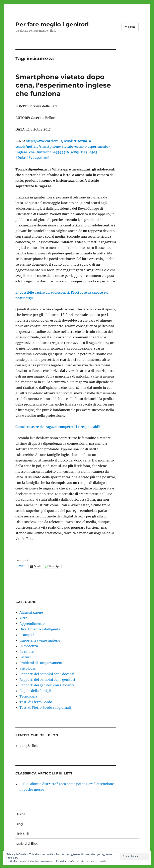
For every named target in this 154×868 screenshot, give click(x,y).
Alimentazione (31, 612)
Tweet (22, 566)
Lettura (25, 657)
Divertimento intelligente (40, 629)
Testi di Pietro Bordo (36, 702)
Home (20, 814)
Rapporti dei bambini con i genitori (47, 680)
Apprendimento (32, 624)
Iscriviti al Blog (27, 844)
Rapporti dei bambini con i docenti (47, 674)
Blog (19, 824)
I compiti (27, 635)
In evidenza (29, 646)
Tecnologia (28, 696)
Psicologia (27, 668)
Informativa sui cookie (93, 862)
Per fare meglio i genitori (52, 24)
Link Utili (22, 834)
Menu (130, 27)
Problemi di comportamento (42, 663)
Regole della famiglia (36, 691)
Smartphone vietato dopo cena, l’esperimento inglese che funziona (63, 85)
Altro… (25, 618)
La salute (27, 652)
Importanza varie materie (40, 640)
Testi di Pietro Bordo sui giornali (45, 708)
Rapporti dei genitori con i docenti (47, 685)
